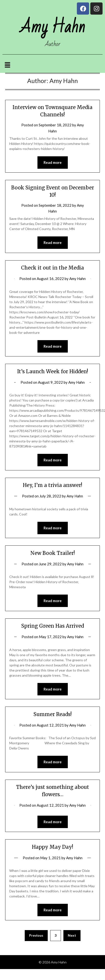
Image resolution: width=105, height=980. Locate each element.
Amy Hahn (77, 279)
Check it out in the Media (52, 268)
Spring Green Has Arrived (53, 626)
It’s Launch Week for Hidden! (53, 371)
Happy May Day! (52, 847)
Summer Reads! (53, 714)
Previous (36, 935)
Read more (53, 162)
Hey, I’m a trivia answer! (52, 485)
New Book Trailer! (53, 553)
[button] (7, 65)
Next (72, 935)
